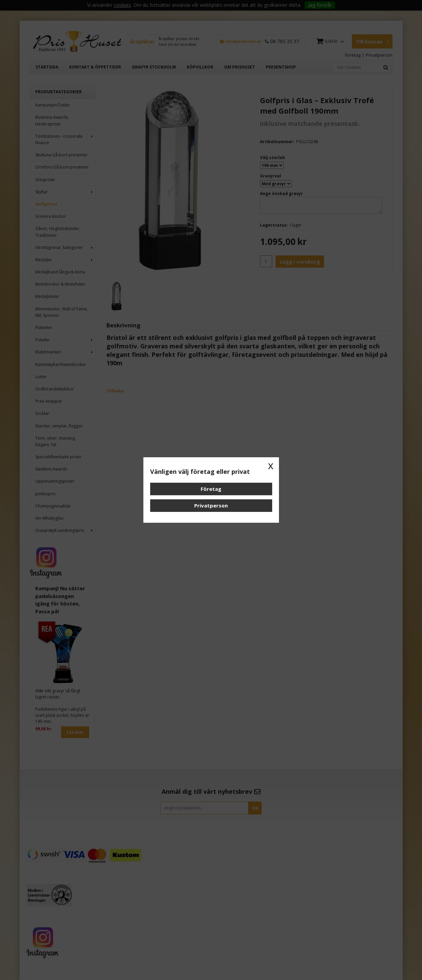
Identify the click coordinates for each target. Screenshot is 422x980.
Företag (211, 489)
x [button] (271, 465)
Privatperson (211, 505)
